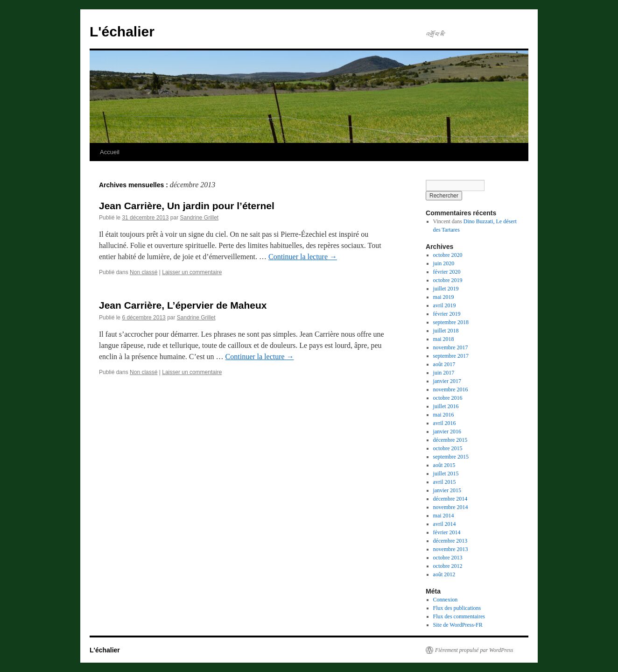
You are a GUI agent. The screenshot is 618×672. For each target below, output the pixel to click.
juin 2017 (444, 373)
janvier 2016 (447, 431)
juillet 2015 (446, 474)
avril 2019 (445, 305)
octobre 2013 (448, 558)
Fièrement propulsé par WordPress (474, 650)
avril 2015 (445, 482)
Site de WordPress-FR (458, 625)
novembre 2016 (451, 389)
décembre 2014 (450, 499)
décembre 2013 (450, 541)
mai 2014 (444, 516)
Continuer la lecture (303, 257)
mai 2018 (444, 339)
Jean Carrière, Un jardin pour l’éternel (187, 206)
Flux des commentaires (459, 616)
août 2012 (444, 574)
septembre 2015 (451, 457)
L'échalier (122, 32)
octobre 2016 (448, 398)
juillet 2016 (446, 406)
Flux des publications (457, 608)
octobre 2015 (448, 448)
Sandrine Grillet (199, 218)
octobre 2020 (448, 255)
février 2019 (447, 314)
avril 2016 (445, 423)
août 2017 (444, 364)
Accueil (110, 152)
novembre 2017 (451, 347)
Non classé (144, 272)
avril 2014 (445, 524)
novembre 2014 (451, 507)
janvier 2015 (447, 490)
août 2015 (444, 465)
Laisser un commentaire (192, 272)
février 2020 (447, 272)
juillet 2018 (446, 331)
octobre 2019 (448, 280)
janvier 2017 (447, 381)
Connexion (446, 600)
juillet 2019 (446, 289)
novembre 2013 (451, 549)
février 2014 (447, 532)
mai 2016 (444, 415)
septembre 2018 (451, 322)
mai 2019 (444, 297)
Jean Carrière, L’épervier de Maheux (183, 305)
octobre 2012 (448, 566)
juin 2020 (444, 263)
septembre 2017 (451, 356)
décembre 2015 (450, 440)
